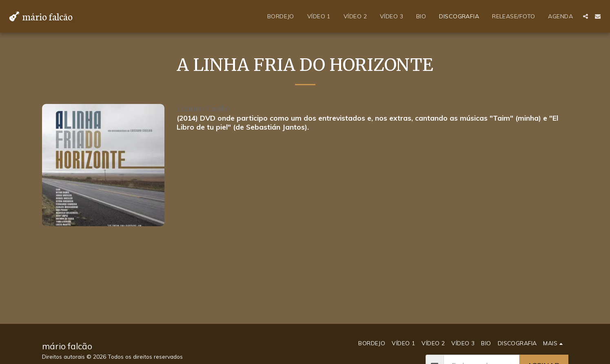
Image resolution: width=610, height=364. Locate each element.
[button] (586, 16)
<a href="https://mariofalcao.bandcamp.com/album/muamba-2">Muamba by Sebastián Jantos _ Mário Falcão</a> (373, 164)
